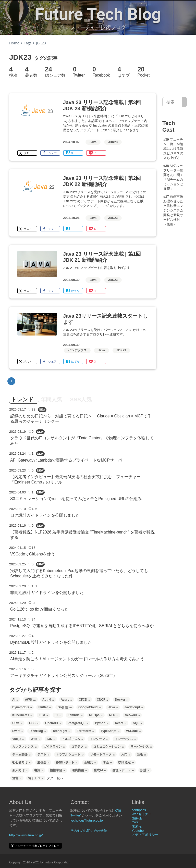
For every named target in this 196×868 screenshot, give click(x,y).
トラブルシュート (70, 754)
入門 (126, 754)
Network (132, 715)
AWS (30, 700)
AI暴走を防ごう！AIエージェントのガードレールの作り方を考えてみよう (77, 659)
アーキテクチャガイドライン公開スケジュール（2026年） (64, 675)
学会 (107, 762)
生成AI (100, 770)
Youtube (138, 831)
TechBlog (37, 731)
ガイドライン (54, 747)
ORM (17, 723)
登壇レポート (123, 770)
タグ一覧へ (55, 778)
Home (14, 43)
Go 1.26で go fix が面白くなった (39, 609)
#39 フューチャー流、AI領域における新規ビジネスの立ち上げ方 (173, 149)
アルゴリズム (72, 739)
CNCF (102, 700)
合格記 (90, 762)
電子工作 (36, 778)
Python (102, 723)
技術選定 (126, 762)
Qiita (135, 822)
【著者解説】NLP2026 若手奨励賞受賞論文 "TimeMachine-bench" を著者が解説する (82, 535)
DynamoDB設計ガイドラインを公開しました (51, 642)
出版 (141, 754)
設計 (145, 770)
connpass (139, 810)
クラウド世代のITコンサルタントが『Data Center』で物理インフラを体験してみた (82, 441)
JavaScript (134, 707)
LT (58, 715)
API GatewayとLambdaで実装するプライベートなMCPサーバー (68, 460)
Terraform (85, 731)
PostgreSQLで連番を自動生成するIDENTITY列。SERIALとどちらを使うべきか (82, 626)
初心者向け (21, 762)
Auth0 (48, 700)
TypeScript (110, 731)
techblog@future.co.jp (87, 820)
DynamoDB (22, 707)
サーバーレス (141, 747)
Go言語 (65, 707)
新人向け (20, 770)
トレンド (22, 399)
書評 (39, 770)
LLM (43, 715)
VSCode (133, 731)
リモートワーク (102, 754)
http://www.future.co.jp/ (26, 835)
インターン (99, 739)
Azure (66, 700)
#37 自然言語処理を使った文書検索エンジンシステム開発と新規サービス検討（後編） (173, 210)
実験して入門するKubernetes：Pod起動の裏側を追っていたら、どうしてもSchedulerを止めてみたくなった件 (79, 573)
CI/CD (84, 700)
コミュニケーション (108, 747)
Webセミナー (142, 814)
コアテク (79, 747)
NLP (114, 715)
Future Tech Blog (98, 14)
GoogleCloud (90, 707)
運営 (17, 778)
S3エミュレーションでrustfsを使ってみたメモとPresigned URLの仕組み (76, 499)
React (120, 723)
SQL (138, 723)
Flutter (45, 707)
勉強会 (43, 762)
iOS (51, 739)
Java (93, 142)
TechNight (61, 731)
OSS (34, 723)
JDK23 (113, 142)
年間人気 (51, 399)
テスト (43, 754)
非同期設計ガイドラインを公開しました (47, 593)
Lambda (75, 715)
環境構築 (79, 770)
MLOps (96, 715)
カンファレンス (24, 747)
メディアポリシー (145, 835)
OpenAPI (53, 723)
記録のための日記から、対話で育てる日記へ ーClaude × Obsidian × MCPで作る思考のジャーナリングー (81, 419)
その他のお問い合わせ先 (89, 831)
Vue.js (18, 739)
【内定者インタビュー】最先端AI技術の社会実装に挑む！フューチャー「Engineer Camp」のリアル (75, 479)
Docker (121, 700)
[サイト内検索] (184, 102)
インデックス (77, 350)
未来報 (137, 826)
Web (36, 739)
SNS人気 (81, 399)
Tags (28, 43)
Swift (17, 731)
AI (15, 700)
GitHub (137, 818)
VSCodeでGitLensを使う (33, 554)
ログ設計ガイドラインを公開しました (45, 515)
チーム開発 (21, 754)
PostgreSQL (78, 723)
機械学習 (57, 770)
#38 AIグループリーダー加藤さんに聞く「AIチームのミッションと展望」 (173, 177)
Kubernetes (22, 715)
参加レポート (67, 762)
